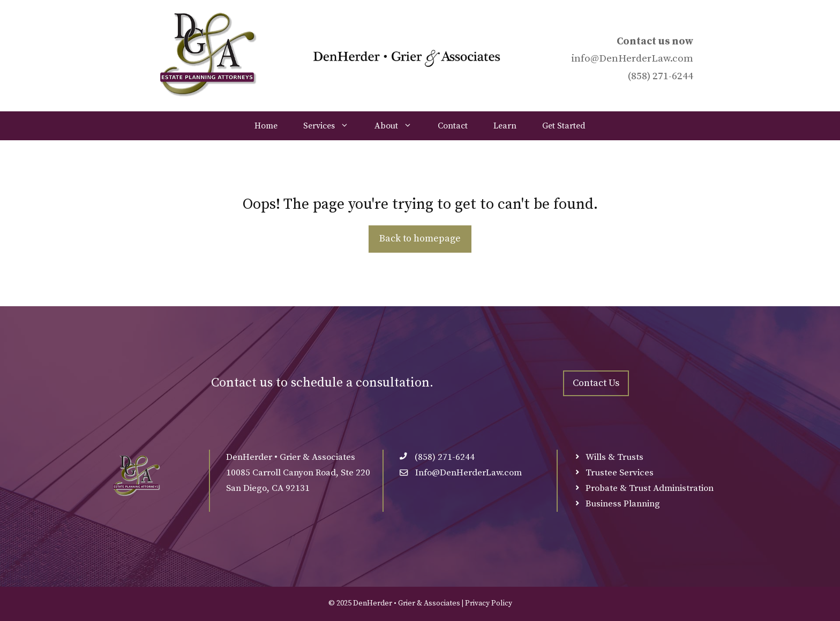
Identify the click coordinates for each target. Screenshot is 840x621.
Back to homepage (420, 238)
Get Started (564, 126)
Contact (453, 126)
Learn (505, 126)
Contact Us (596, 383)
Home (266, 126)
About (400, 126)
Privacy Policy (489, 603)
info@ (585, 59)
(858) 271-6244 (660, 76)
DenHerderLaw (635, 59)
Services (332, 126)
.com (682, 59)
